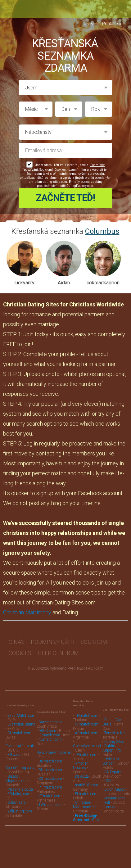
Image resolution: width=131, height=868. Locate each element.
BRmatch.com (50, 757)
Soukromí (46, 170)
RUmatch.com (51, 766)
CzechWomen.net (87, 742)
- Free (86, 814)
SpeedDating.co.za (20, 764)
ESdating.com (19, 790)
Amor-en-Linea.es (81, 762)
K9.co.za (15, 751)
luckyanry (24, 279)
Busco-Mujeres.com (16, 775)
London (110, 803)
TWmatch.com (51, 801)
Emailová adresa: (65, 150)
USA (108, 777)
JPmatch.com (86, 751)
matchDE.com (87, 781)
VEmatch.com (50, 792)
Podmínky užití (53, 638)
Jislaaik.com (115, 794)
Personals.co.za (20, 786)
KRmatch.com (87, 721)
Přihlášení (112, 24)
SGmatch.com (51, 775)
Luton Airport (115, 786)
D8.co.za (82, 773)
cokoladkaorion (103, 279)
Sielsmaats (17, 799)
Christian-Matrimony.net (85, 801)
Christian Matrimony (27, 609)
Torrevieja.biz (115, 729)
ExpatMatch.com (21, 712)
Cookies (60, 170)
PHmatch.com (51, 784)
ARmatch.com (87, 729)
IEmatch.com (49, 731)
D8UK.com (47, 727)
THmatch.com (87, 712)
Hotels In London (111, 757)
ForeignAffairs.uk (20, 742)
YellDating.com (20, 807)
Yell (107, 799)
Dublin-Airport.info (112, 744)
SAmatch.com (50, 718)
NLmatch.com (50, 736)
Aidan (64, 279)
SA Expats (113, 768)
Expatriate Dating (21, 721)
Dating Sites (114, 738)
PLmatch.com (87, 790)
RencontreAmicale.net (54, 749)
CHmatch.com (20, 729)
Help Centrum (58, 649)
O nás (17, 638)
